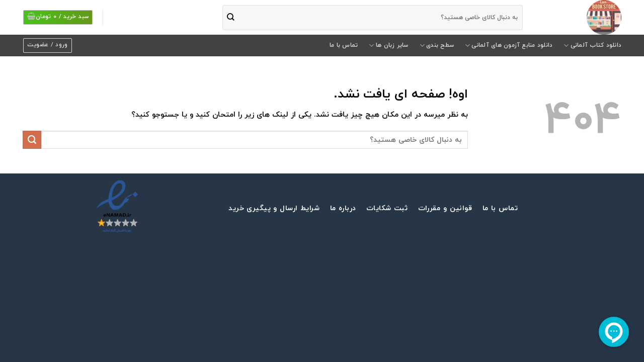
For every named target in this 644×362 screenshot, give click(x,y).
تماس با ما (344, 45)
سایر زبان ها (388, 46)
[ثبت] (231, 17)
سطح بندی (437, 46)
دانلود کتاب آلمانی (592, 46)
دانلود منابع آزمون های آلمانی (509, 46)
